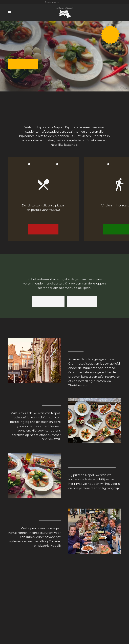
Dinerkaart (82, 302)
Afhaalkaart (48, 302)
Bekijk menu (43, 229)
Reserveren (23, 64)
